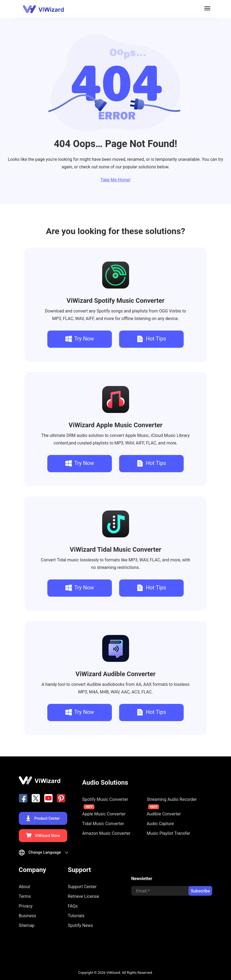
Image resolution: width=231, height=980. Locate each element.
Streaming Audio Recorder (172, 803)
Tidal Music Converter (115, 550)
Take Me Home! (115, 180)
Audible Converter (115, 674)
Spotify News (80, 925)
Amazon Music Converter (106, 833)
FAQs (73, 906)
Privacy (26, 906)
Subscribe (200, 891)
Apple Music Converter (115, 425)
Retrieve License (83, 896)
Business (28, 916)
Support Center (82, 887)
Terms (25, 896)
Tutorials (76, 916)
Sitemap (27, 925)
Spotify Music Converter (116, 301)
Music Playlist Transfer (169, 833)
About (25, 887)
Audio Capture (160, 824)
